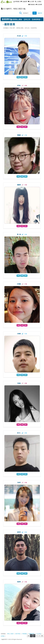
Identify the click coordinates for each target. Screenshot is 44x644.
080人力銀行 (11, 634)
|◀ (28, 636)
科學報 (3, 636)
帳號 (40, 13)
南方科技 (18, 634)
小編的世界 (31, 634)
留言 (26, 77)
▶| (42, 636)
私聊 (22, 77)
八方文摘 (38, 634)
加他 (18, 77)
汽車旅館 (24, 634)
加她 (18, 127)
